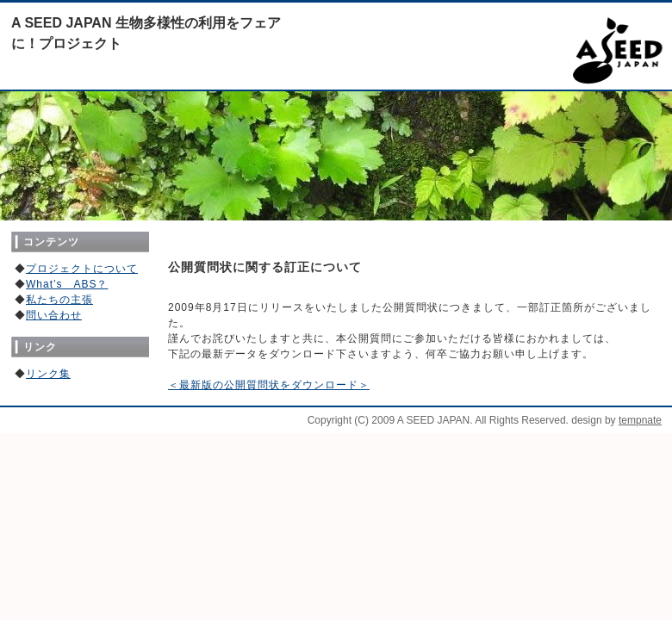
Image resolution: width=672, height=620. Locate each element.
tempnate (640, 420)
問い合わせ (54, 315)
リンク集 (48, 374)
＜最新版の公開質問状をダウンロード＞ (269, 385)
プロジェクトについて (82, 269)
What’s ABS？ (67, 284)
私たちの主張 (59, 300)
